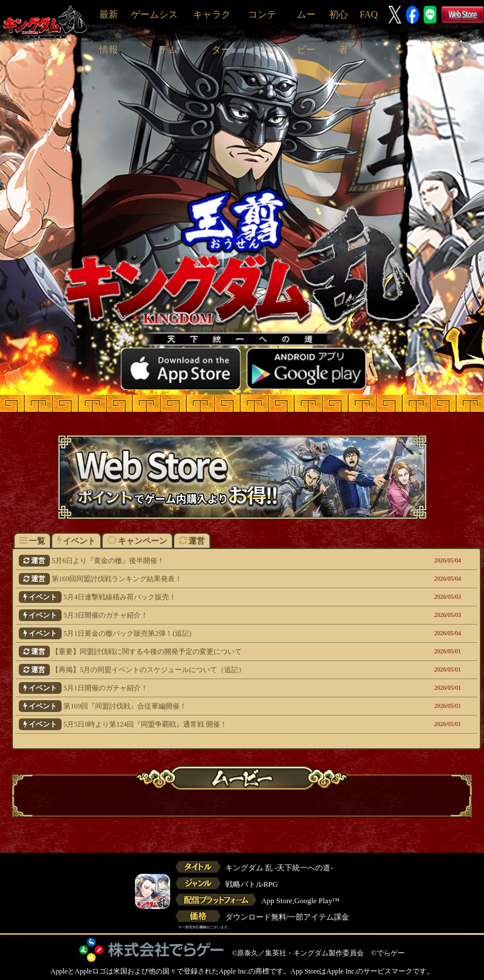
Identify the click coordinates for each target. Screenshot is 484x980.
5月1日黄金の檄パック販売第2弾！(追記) (203, 633)
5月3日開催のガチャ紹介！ (203, 615)
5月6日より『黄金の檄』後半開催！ (203, 561)
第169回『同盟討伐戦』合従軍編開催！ (203, 706)
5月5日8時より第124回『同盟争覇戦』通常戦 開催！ (203, 724)
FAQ (369, 14)
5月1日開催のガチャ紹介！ (203, 688)
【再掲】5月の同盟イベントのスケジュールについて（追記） (203, 670)
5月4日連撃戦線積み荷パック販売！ (203, 597)
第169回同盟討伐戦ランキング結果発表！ (203, 579)
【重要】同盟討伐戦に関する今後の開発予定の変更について (203, 652)
